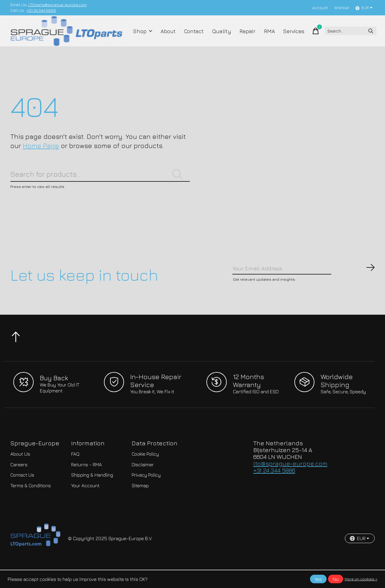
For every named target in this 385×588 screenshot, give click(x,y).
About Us (20, 472)
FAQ (75, 472)
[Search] (346, 36)
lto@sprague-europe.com (290, 482)
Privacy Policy (146, 493)
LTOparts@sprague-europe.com (57, 5)
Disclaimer (143, 483)
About (168, 36)
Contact (192, 36)
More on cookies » (361, 579)
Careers (19, 483)
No (336, 579)
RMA (263, 36)
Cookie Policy (145, 472)
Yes (318, 579)
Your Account (85, 504)
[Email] (304, 285)
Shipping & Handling (92, 493)
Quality (218, 36)
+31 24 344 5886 (41, 10)
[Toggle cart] (307, 36)
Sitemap (140, 504)
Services (286, 36)
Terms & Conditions (31, 504)
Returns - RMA (87, 483)
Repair (242, 36)
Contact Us (22, 493)
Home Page (41, 156)
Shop (145, 36)
